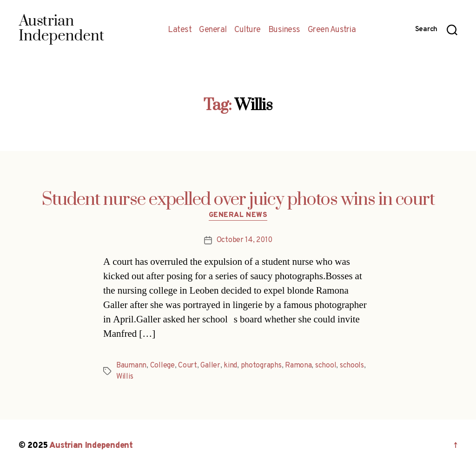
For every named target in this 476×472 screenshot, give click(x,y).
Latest (180, 30)
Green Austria (332, 30)
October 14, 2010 (245, 240)
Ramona (298, 366)
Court (188, 366)
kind (230, 366)
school (326, 366)
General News (238, 216)
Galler (210, 366)
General (213, 30)
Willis (125, 377)
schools (352, 366)
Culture (248, 30)
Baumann (131, 366)
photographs (261, 366)
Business (284, 30)
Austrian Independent (91, 446)
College (162, 366)
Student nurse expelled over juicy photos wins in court (238, 200)
